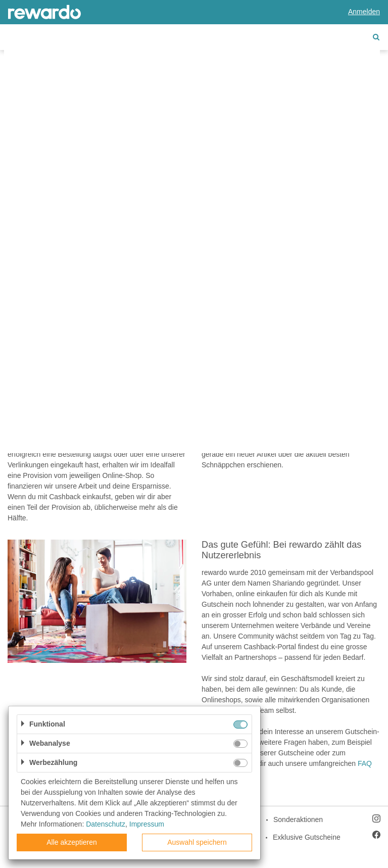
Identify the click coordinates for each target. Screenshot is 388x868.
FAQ (365, 763)
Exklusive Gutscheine (307, 837)
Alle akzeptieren (72, 842)
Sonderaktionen (298, 819)
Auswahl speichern (197, 842)
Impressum (147, 824)
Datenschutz (106, 824)
